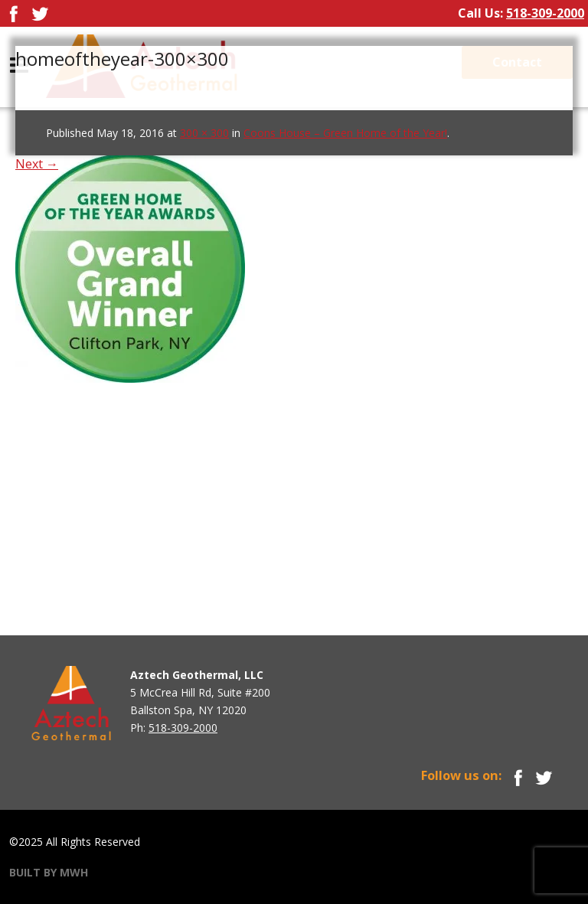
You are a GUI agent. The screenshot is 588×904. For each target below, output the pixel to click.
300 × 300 (204, 133)
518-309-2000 (545, 13)
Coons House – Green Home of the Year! (345, 133)
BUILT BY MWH (49, 872)
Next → (37, 164)
